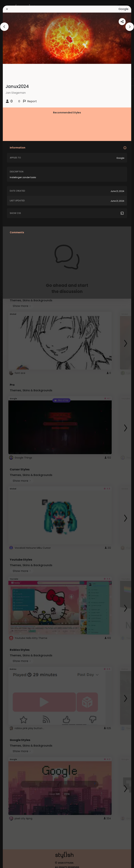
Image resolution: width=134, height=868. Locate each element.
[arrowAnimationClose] (4, 27)
